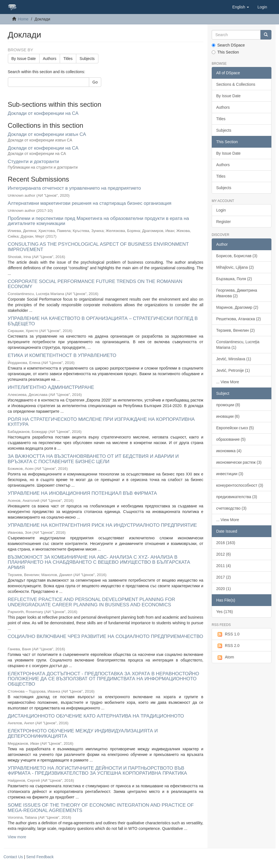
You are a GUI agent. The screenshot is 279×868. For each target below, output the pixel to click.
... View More (228, 382)
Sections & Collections (236, 84)
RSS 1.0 (228, 634)
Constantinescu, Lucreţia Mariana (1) (238, 345)
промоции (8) (228, 405)
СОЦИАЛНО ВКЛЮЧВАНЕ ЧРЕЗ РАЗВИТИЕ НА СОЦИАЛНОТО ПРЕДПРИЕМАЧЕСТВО (106, 636)
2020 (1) (223, 589)
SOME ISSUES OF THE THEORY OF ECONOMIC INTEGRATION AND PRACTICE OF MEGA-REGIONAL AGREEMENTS (101, 808)
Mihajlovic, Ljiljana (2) (235, 267)
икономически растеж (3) (239, 462)
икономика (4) (229, 451)
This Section (225, 52)
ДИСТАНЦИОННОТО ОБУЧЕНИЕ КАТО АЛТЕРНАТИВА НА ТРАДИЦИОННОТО (96, 716)
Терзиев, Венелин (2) (235, 330)
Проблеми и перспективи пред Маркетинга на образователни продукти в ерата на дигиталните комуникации (99, 221)
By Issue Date (24, 59)
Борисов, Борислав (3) (237, 256)
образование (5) (231, 439)
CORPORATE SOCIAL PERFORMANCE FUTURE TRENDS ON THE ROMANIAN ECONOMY (95, 284)
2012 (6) (223, 554)
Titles (68, 59)
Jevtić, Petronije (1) (233, 370)
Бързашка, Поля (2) (234, 279)
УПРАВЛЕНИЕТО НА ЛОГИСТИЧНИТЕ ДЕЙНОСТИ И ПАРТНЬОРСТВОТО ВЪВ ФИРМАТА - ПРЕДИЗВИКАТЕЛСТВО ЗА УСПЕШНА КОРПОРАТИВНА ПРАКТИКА (97, 771)
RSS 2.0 (228, 646)
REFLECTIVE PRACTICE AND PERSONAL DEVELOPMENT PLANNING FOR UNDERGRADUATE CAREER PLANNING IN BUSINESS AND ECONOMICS (92, 602)
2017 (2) (223, 577)
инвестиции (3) (230, 474)
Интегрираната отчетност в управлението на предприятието (74, 188)
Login (221, 210)
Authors (50, 59)
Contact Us (13, 857)
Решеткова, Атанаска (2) (238, 319)
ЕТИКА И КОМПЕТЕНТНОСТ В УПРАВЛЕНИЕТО (62, 355)
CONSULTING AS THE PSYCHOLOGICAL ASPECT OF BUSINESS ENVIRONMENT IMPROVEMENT (98, 247)
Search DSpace (228, 45)
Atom (225, 657)
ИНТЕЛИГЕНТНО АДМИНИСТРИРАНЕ (51, 387)
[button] (241, 7)
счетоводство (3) (231, 508)
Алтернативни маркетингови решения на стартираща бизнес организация (90, 203)
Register (223, 222)
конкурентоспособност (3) (240, 485)
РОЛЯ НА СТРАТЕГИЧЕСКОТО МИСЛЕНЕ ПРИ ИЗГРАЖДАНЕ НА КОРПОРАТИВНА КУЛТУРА (101, 422)
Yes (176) (224, 612)
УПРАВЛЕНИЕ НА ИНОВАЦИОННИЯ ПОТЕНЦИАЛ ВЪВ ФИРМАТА (82, 493)
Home (23, 19)
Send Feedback (40, 857)
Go (95, 82)
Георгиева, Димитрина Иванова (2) (237, 293)
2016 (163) (226, 543)
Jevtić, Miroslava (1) (234, 359)
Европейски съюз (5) (235, 428)
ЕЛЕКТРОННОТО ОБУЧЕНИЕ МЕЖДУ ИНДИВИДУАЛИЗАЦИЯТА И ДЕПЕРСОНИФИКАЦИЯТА (83, 734)
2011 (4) (223, 566)
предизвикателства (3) (237, 497)
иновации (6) (228, 416)
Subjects (87, 59)
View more (17, 837)
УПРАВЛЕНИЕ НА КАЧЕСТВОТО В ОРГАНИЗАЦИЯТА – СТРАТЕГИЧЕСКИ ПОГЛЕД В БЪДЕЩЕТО (103, 321)
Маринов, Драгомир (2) (237, 307)
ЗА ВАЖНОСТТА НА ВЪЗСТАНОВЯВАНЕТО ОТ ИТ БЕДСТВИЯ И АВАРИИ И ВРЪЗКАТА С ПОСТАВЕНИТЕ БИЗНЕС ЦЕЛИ (93, 459)
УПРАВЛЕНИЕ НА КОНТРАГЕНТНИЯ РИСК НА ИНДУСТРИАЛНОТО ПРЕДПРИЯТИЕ (102, 525)
